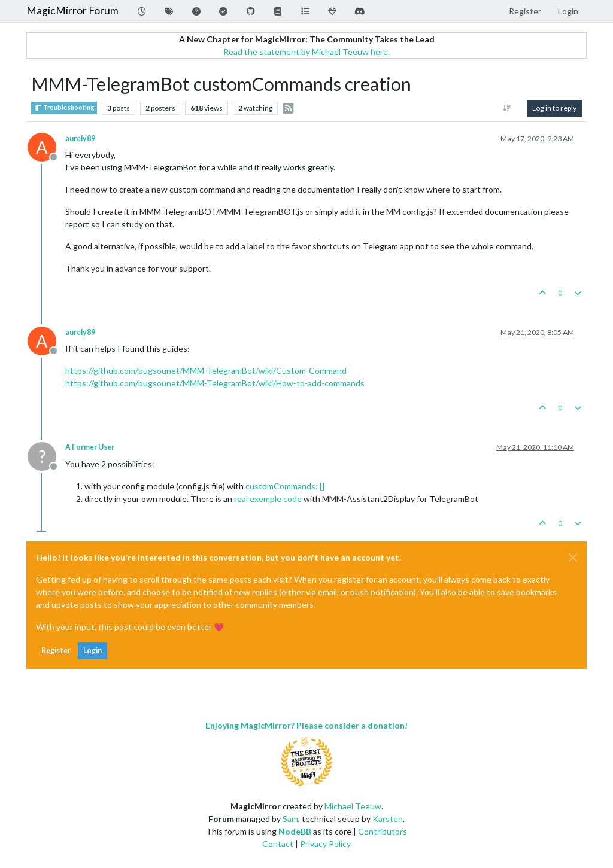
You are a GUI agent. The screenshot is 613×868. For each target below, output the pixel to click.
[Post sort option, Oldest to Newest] (507, 108)
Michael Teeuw (353, 806)
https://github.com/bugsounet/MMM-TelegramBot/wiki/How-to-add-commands (215, 383)
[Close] (573, 558)
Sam (290, 819)
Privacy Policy (325, 844)
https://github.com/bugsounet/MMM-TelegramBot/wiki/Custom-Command (206, 371)
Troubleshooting (64, 108)
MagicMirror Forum (72, 10)
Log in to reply (554, 108)
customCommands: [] (285, 486)
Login (92, 651)
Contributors (383, 831)
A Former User (90, 447)
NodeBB (295, 831)
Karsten (388, 819)
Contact (278, 844)
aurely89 (80, 138)
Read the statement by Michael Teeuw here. (306, 52)
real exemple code (268, 499)
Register (56, 651)
